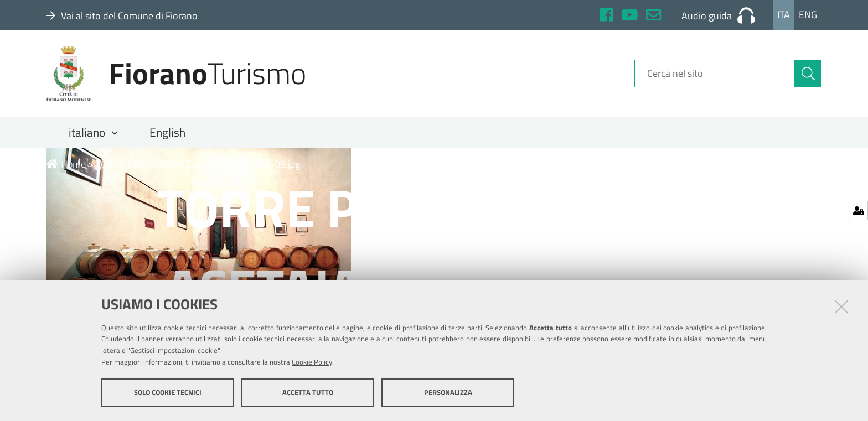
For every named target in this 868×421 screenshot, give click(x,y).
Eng (808, 15)
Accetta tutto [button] (308, 392)
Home (66, 164)
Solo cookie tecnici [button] (168, 392)
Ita (784, 15)
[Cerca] (808, 74)
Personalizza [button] (448, 392)
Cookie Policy (312, 362)
